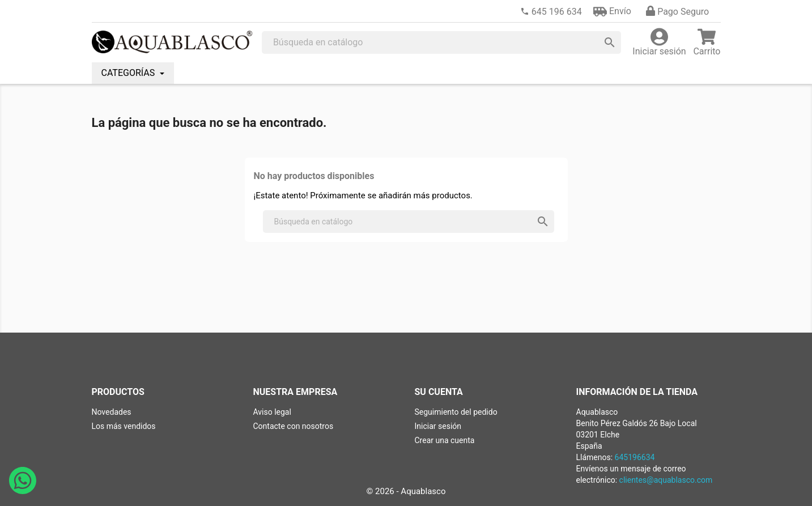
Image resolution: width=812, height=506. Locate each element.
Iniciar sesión (438, 426)
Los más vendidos (124, 426)
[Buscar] (441, 42)
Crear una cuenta (445, 440)
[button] (612, 11)
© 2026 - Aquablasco (406, 491)
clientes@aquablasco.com (666, 480)
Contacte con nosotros (294, 426)
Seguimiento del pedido (456, 412)
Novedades (112, 412)
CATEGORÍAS (129, 73)
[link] (551, 12)
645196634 (635, 457)
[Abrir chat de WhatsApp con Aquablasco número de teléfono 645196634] (23, 491)
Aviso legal (272, 412)
